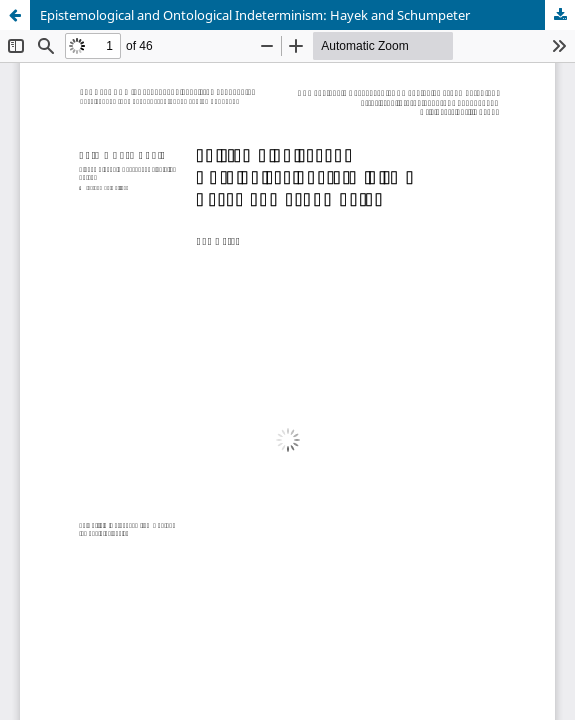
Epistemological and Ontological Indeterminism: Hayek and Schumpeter (255, 15)
